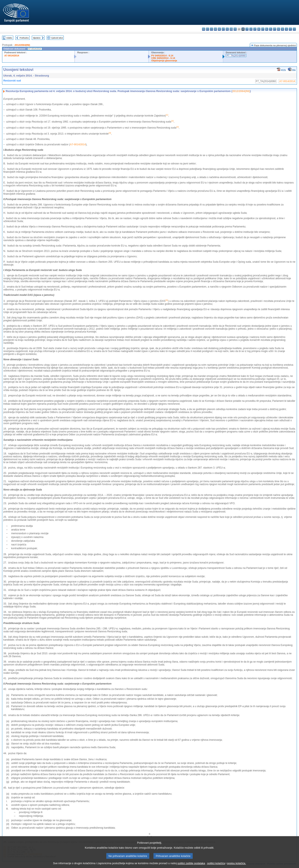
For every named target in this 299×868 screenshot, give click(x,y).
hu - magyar (259, 29)
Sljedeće (37, 38)
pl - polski (271, 29)
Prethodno (24, 38)
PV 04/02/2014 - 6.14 (162, 56)
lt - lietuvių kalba (255, 29)
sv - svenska (294, 29)
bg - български (204, 29)
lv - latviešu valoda (251, 29)
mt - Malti (263, 29)
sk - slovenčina (282, 29)
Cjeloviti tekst (57, 38)
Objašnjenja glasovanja (164, 61)
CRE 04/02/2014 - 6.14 (163, 58)
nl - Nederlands (267, 29)
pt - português (275, 29)
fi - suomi (290, 29)
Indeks (9, 38)
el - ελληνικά (227, 29)
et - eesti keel (223, 29)
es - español (208, 29)
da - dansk (215, 29)
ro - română (279, 29)
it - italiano (247, 29)
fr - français (235, 29)
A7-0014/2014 (12, 56)
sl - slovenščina (286, 29)
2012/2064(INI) (22, 45)
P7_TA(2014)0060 (236, 56)
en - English (231, 29)
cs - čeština (211, 29)
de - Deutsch (219, 29)
